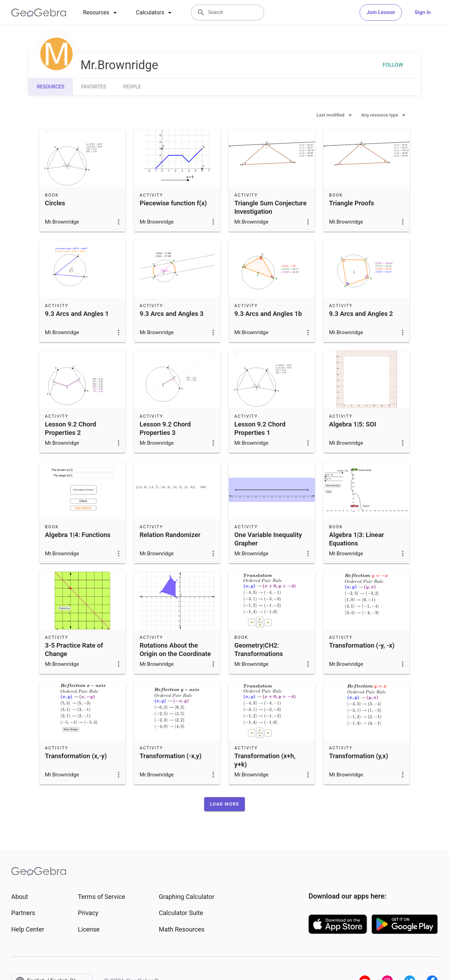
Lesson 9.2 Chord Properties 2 (71, 429)
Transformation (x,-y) (76, 756)
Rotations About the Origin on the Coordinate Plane (175, 654)
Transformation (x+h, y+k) (265, 760)
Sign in (423, 12)
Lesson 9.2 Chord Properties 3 (165, 429)
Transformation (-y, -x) (362, 645)
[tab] (101, 13)
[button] (224, 804)
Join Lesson (381, 12)
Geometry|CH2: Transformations (259, 650)
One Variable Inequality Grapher (268, 539)
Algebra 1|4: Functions (78, 535)
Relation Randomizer (170, 535)
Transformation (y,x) (358, 756)
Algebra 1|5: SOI (353, 424)
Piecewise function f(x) (173, 203)
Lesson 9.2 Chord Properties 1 (260, 429)
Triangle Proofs (351, 203)
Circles (55, 203)
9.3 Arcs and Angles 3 (172, 314)
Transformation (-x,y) (170, 756)
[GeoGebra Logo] (39, 13)
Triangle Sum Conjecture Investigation (270, 207)
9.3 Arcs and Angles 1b (268, 314)
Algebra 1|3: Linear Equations (357, 539)
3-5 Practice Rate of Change (74, 650)
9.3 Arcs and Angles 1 (77, 314)
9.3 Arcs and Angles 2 (361, 314)
